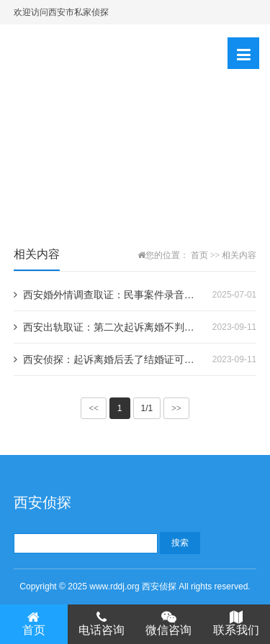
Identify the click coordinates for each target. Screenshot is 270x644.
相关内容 (239, 255)
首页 (199, 255)
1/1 (147, 408)
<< (94, 408)
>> (176, 408)
